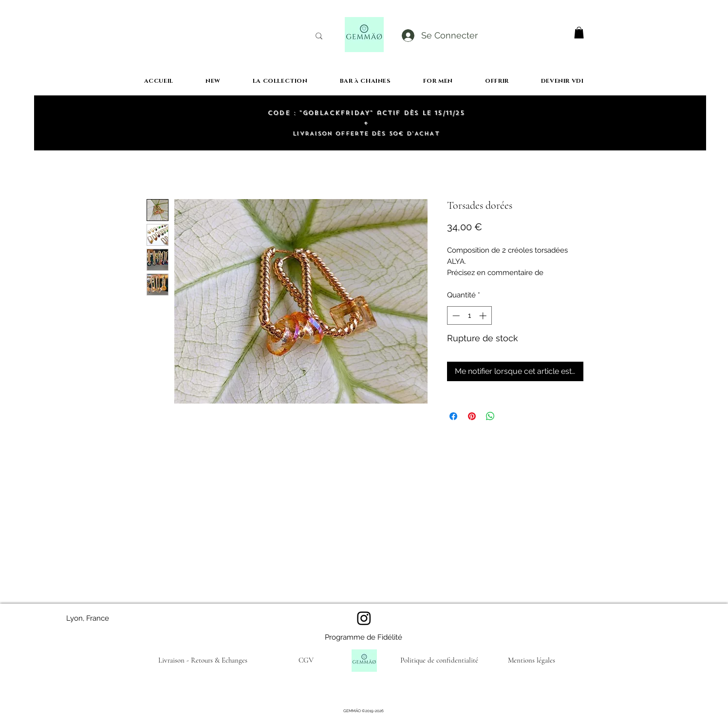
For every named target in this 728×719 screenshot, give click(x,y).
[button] (579, 33)
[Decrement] (455, 316)
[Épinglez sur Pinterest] (472, 416)
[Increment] (484, 316)
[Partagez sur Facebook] (453, 416)
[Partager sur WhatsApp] (490, 416)
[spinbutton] (469, 316)
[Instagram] (364, 618)
